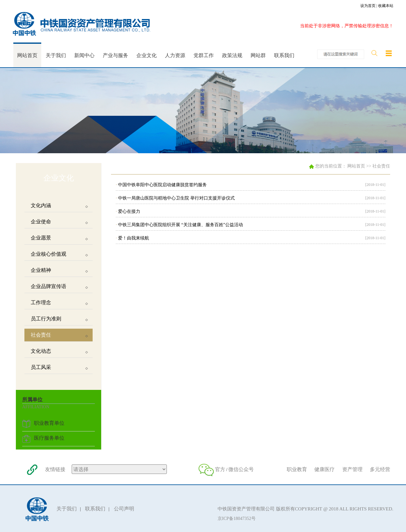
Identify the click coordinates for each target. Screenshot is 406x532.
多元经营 (380, 469)
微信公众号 (241, 469)
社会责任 (381, 166)
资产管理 (352, 469)
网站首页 (356, 166)
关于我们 (67, 509)
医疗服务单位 (49, 438)
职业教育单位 (49, 423)
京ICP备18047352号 (237, 519)
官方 (220, 469)
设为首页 (368, 6)
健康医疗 (324, 469)
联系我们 (95, 509)
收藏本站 (386, 6)
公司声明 (124, 509)
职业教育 (297, 469)
